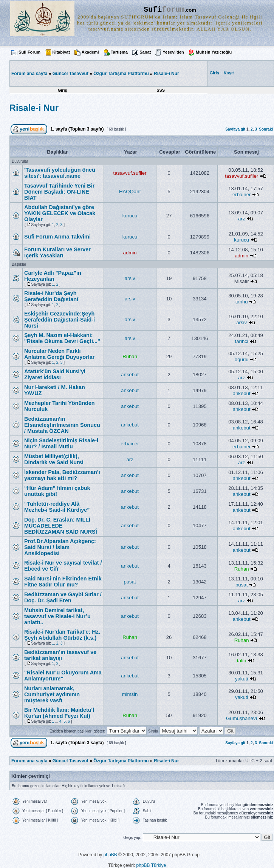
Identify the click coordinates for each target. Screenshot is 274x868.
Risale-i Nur (166, 74)
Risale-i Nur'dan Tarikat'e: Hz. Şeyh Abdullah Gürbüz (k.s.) (62, 635)
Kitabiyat (61, 52)
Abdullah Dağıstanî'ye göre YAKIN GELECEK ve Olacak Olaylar (60, 213)
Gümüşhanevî (241, 718)
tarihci (242, 341)
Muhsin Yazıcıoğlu (214, 52)
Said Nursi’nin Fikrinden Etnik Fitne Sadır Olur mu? (63, 582)
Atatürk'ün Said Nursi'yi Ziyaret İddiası (55, 374)
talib (241, 661)
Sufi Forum (29, 52)
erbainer (241, 195)
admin (130, 253)
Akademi (90, 52)
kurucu (130, 216)
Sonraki (266, 129)
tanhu (242, 302)
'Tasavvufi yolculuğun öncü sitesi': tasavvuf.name (60, 173)
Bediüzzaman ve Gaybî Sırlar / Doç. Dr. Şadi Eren (63, 597)
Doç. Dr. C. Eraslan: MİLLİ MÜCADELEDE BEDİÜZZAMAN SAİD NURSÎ (61, 526)
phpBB (110, 855)
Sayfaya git (235, 129)
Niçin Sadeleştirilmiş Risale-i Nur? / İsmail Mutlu (61, 443)
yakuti (241, 679)
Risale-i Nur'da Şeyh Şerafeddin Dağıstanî (51, 296)
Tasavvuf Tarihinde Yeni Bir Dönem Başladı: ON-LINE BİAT (59, 192)
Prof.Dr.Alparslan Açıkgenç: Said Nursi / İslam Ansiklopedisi (60, 547)
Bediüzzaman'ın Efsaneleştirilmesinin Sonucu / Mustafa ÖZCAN (62, 425)
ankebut (130, 375)
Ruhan (130, 356)
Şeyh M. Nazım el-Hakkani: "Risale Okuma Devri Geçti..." (62, 338)
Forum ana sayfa (29, 761)
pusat (130, 582)
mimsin (130, 694)
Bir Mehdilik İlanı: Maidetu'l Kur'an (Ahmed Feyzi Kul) (59, 713)
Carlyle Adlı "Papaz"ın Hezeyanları (53, 276)
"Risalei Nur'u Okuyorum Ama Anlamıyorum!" (63, 676)
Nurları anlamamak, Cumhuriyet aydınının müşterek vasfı (52, 694)
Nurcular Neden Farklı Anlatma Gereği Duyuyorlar (59, 354)
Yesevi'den (173, 52)
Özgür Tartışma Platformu (121, 74)
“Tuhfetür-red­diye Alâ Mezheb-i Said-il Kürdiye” (57, 507)
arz (241, 219)
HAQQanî (130, 192)
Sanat (145, 52)
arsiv (130, 278)
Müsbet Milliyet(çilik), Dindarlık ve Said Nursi (54, 459)
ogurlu (242, 359)
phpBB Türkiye (151, 865)
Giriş (63, 90)
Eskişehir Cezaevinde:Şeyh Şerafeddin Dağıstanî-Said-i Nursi (60, 320)
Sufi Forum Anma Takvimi (57, 237)
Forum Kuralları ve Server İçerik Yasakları (57, 252)
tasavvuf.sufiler (130, 173)
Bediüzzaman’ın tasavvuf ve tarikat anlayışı (60, 655)
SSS (161, 90)
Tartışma (119, 52)
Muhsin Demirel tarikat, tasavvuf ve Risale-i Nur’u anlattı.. (57, 616)
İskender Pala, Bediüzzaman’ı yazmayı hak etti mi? (62, 475)
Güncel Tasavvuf (70, 74)
